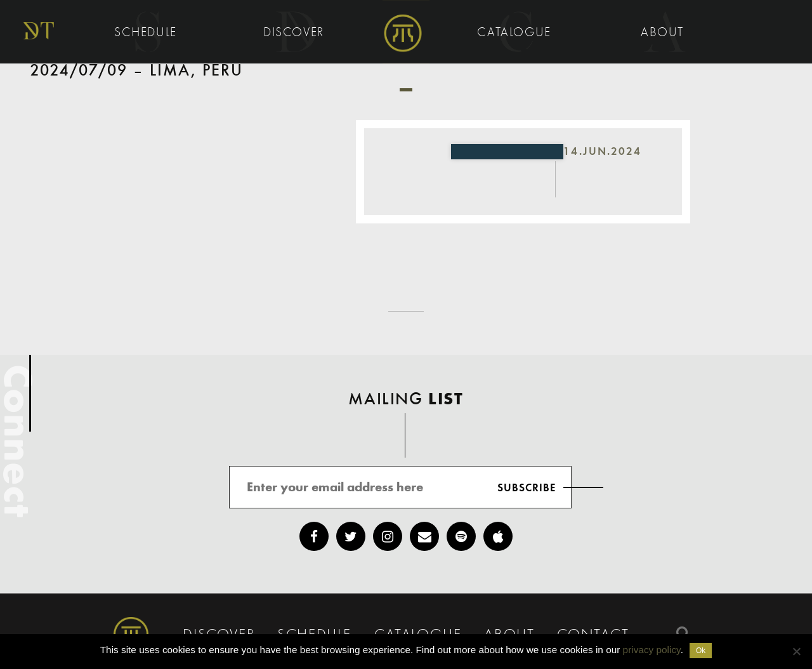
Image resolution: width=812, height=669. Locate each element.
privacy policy (652, 650)
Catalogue (516, 33)
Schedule (147, 33)
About (665, 33)
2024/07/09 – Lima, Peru (137, 71)
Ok (701, 651)
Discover (296, 33)
